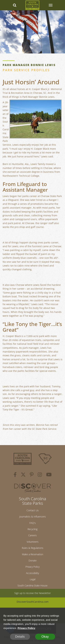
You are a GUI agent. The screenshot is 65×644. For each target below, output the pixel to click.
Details (20, 637)
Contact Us (33, 510)
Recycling (32, 529)
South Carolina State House (32, 585)
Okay (45, 637)
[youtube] (49, 475)
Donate (33, 560)
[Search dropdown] (15, 5)
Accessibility (32, 573)
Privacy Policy (32, 567)
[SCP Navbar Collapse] (50, 5)
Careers (32, 535)
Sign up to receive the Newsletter (33, 593)
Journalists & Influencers (33, 517)
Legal (33, 579)
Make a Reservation (33, 554)
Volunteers (33, 542)
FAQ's (33, 523)
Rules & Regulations (33, 548)
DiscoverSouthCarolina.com (33, 602)
